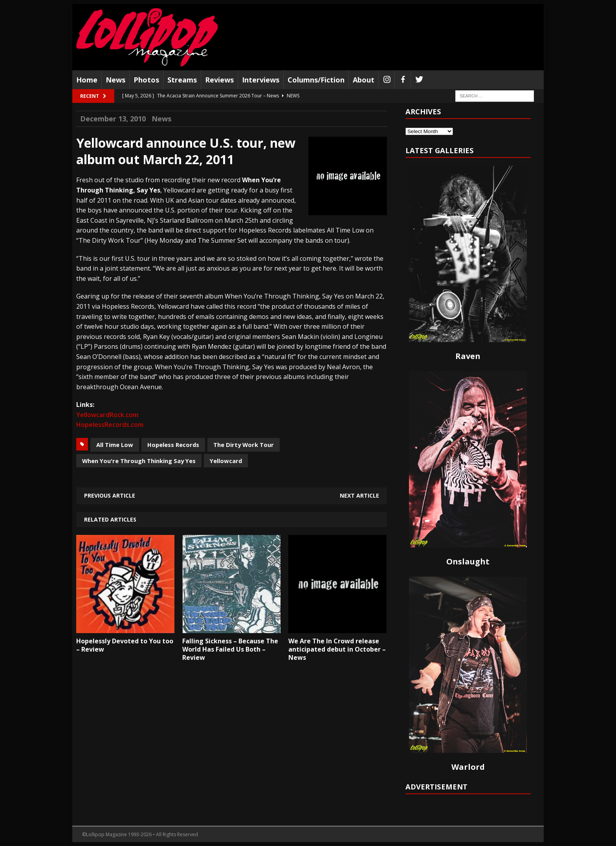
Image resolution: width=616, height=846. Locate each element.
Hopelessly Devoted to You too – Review (125, 645)
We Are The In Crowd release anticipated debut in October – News (337, 649)
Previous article (110, 495)
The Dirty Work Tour (244, 445)
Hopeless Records (173, 445)
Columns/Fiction (316, 80)
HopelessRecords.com (110, 425)
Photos (146, 80)
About (364, 80)
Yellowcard (226, 461)
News (115, 80)
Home (87, 80)
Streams (182, 80)
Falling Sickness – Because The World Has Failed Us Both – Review (230, 649)
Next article (359, 495)
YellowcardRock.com (107, 415)
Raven (468, 356)
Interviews (261, 80)
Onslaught (468, 561)
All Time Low (115, 445)
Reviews (219, 80)
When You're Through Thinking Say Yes (139, 461)
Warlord (468, 767)
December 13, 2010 (113, 119)
